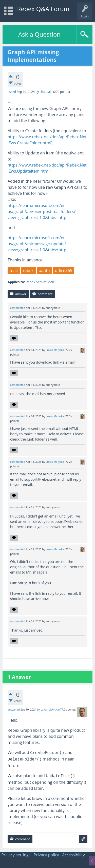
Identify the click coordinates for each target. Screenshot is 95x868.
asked (12, 92)
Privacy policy (46, 855)
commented (18, 308)
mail (14, 270)
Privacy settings (16, 855)
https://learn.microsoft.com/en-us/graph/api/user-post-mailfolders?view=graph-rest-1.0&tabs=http (42, 211)
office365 (64, 270)
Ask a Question (39, 34)
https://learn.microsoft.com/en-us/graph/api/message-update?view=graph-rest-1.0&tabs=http (37, 244)
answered (14, 710)
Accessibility (73, 855)
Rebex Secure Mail (40, 282)
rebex (28, 270)
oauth (44, 270)
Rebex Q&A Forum (43, 9)
